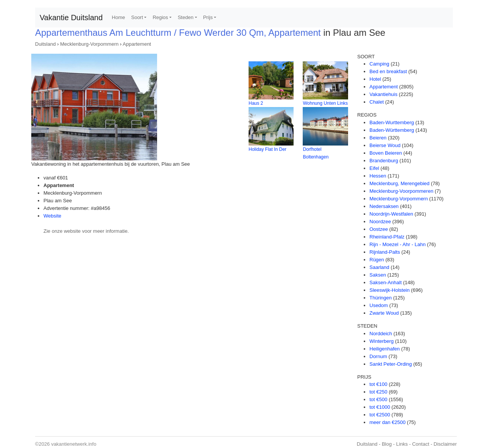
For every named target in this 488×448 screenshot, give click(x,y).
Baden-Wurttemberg (392, 122)
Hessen (378, 176)
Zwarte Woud (384, 313)
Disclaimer (445, 444)
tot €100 (378, 384)
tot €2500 (380, 415)
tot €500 (378, 399)
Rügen (377, 260)
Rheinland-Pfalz (387, 237)
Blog (387, 444)
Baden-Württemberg (392, 130)
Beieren (378, 138)
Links (402, 444)
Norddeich (381, 334)
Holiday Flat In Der (267, 149)
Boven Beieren (386, 153)
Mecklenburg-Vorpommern (89, 44)
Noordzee (380, 222)
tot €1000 (380, 407)
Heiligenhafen (385, 349)
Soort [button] (137, 17)
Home (118, 17)
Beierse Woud (385, 145)
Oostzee (379, 229)
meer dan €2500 (388, 422)
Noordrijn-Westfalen (391, 214)
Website (52, 216)
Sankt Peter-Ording (391, 364)
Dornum (378, 356)
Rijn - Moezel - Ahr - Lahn (397, 244)
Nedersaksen (384, 206)
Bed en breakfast (388, 71)
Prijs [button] (208, 17)
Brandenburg (384, 161)
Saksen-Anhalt (386, 282)
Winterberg (382, 341)
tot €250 (378, 392)
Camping (379, 64)
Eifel (374, 168)
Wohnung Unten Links (325, 103)
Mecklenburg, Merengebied (400, 183)
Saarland (379, 267)
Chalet (377, 102)
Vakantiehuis (383, 94)
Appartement (137, 44)
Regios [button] (160, 17)
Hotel (375, 79)
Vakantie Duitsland (71, 18)
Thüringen (381, 298)
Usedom (379, 305)
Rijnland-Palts (385, 252)
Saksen (378, 275)
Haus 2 (256, 103)
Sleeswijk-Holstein (389, 290)
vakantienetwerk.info (74, 444)
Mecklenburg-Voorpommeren (401, 191)
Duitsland (45, 44)
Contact (421, 444)
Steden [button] (185, 17)
